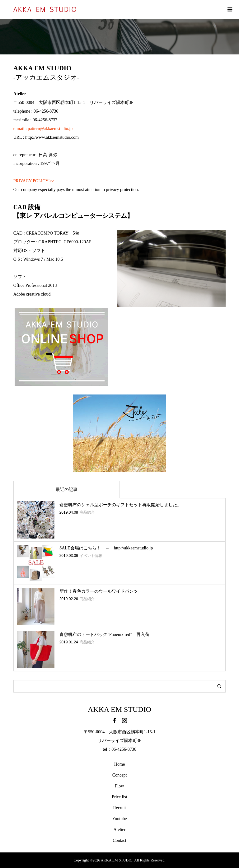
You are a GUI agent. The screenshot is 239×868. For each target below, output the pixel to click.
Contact (119, 840)
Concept (120, 775)
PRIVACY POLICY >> (34, 181)
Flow (120, 786)
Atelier (120, 830)
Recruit (119, 808)
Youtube (120, 819)
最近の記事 (67, 490)
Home (119, 764)
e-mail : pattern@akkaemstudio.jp (43, 129)
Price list (119, 797)
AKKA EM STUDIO (119, 709)
